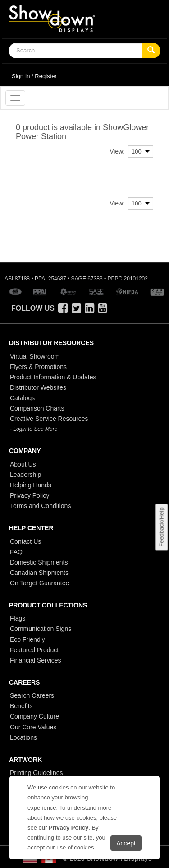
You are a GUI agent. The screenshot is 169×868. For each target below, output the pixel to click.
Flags (18, 618)
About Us (23, 464)
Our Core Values (33, 727)
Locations (23, 737)
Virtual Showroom (35, 356)
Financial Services (36, 660)
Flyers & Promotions (38, 367)
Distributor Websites (38, 387)
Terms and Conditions (40, 506)
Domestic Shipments (39, 562)
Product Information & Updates (53, 377)
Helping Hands (31, 485)
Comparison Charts (37, 408)
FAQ (16, 552)
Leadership (25, 475)
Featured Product (34, 650)
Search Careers (32, 695)
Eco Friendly (27, 639)
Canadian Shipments (39, 573)
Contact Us (25, 541)
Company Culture (34, 716)
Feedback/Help (161, 527)
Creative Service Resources (49, 419)
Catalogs (22, 398)
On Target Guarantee (39, 583)
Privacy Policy (30, 495)
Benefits (21, 706)
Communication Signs (41, 629)
